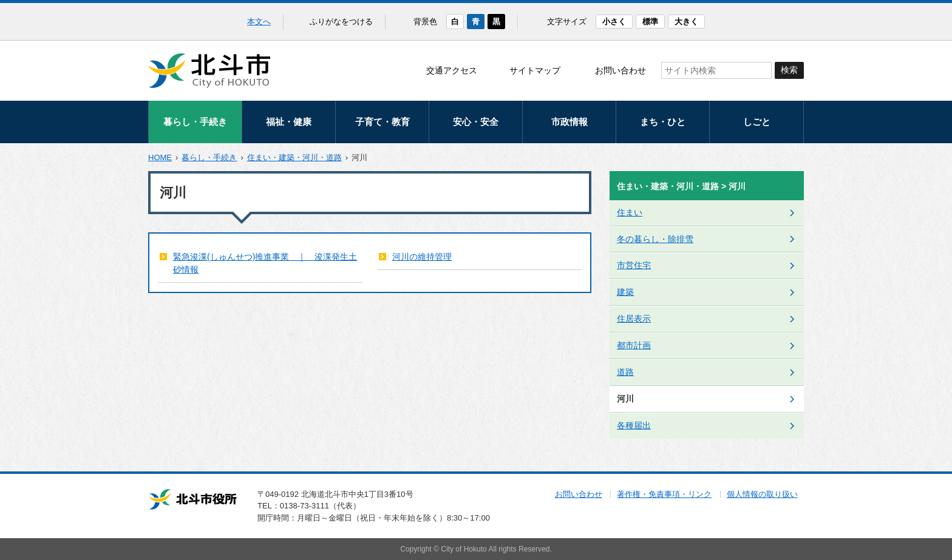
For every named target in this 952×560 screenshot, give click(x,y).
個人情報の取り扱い (762, 494)
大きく (686, 22)
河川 (625, 399)
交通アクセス (452, 70)
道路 (625, 372)
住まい (630, 212)
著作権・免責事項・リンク (664, 494)
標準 (650, 22)
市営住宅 (634, 265)
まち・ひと (663, 122)
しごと (757, 122)
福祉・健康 (289, 122)
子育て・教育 (382, 122)
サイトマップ (535, 70)
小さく (614, 22)
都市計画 (634, 345)
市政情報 (569, 122)
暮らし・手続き (195, 122)
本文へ (259, 22)
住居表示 (634, 319)
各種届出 (634, 425)
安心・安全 (476, 122)
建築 (625, 292)
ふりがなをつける (341, 22)
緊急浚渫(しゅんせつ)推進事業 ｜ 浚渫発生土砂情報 (265, 263)
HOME (160, 157)
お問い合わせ (620, 70)
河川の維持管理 (422, 257)
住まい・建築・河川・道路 (294, 157)
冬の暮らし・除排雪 (655, 239)
